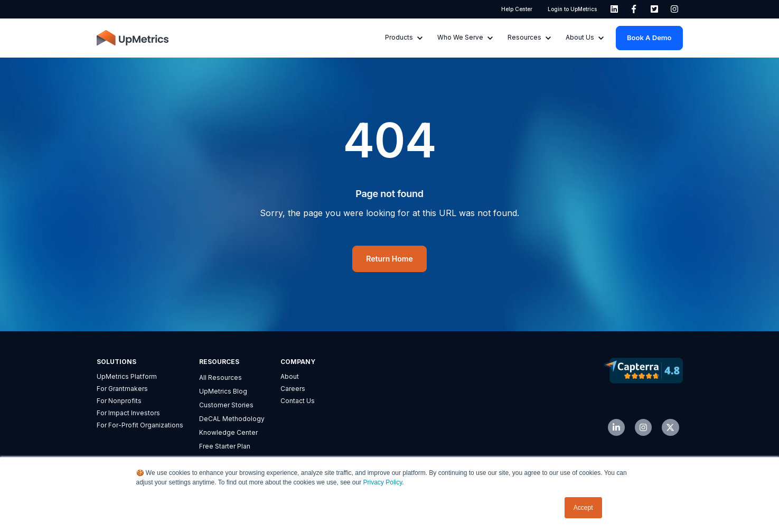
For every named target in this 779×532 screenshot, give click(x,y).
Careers (293, 389)
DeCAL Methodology (232, 419)
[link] (614, 9)
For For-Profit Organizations (140, 425)
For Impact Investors (128, 413)
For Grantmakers (122, 389)
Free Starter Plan (225, 446)
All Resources (220, 377)
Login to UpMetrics (572, 9)
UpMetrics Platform (127, 376)
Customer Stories (226, 405)
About (290, 376)
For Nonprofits (119, 401)
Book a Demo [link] (649, 38)
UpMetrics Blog (223, 391)
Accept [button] (583, 508)
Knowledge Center (228, 432)
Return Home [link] (389, 259)
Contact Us (298, 401)
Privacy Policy (383, 483)
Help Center (517, 9)
